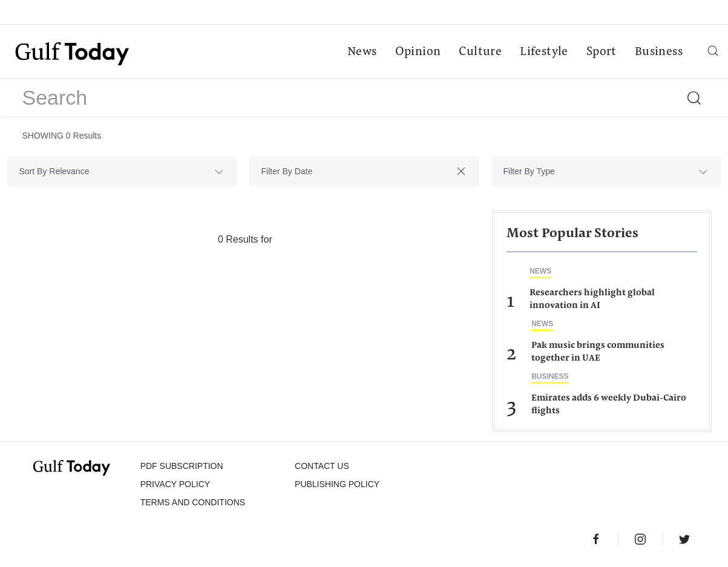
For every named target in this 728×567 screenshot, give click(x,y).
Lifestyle (544, 52)
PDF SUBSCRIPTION (182, 466)
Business (659, 52)
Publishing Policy (337, 484)
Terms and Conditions (193, 502)
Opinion (418, 52)
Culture (480, 52)
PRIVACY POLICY (175, 484)
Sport (602, 52)
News (362, 52)
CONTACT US (322, 466)
